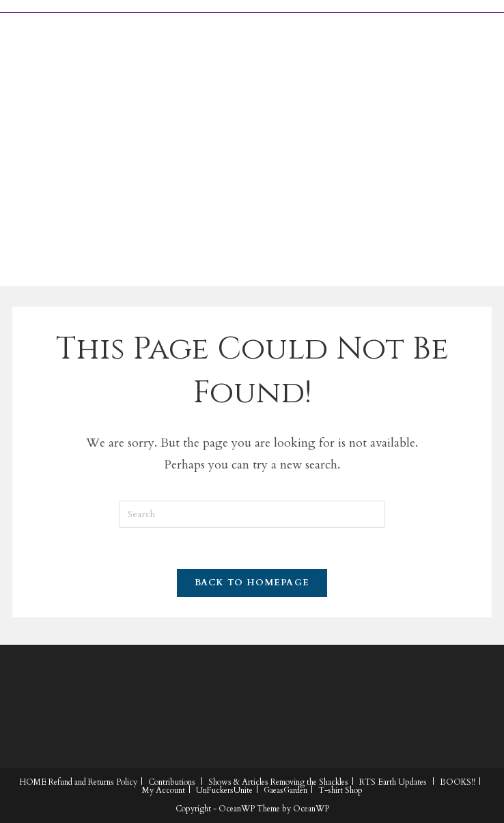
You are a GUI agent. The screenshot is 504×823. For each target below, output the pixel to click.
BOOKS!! (458, 782)
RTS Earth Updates (393, 782)
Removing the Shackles (309, 782)
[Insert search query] (252, 514)
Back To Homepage (252, 583)
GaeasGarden (285, 790)
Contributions (172, 782)
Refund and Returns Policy (93, 782)
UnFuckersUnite (224, 790)
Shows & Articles (238, 782)
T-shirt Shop (340, 790)
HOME (33, 782)
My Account (164, 790)
